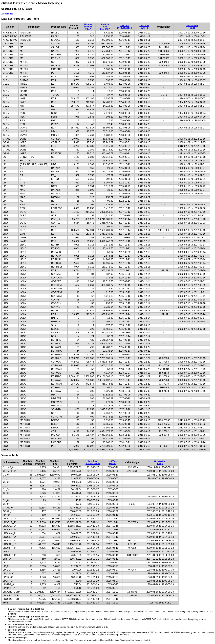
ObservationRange (192, 27)
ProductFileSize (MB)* (105, 27)
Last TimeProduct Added (124, 27)
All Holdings (7, 14)
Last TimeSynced (144, 27)
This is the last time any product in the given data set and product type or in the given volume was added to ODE (58, 626)
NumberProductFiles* (88, 27)
